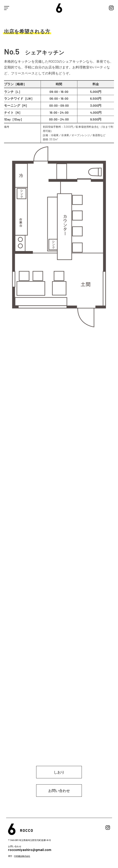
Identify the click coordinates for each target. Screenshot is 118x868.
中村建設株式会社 (22, 856)
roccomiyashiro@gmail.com (30, 850)
